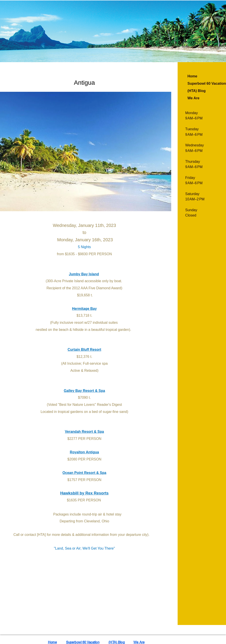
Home (192, 76)
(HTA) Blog (197, 91)
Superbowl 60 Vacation (83, 642)
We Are (194, 98)
